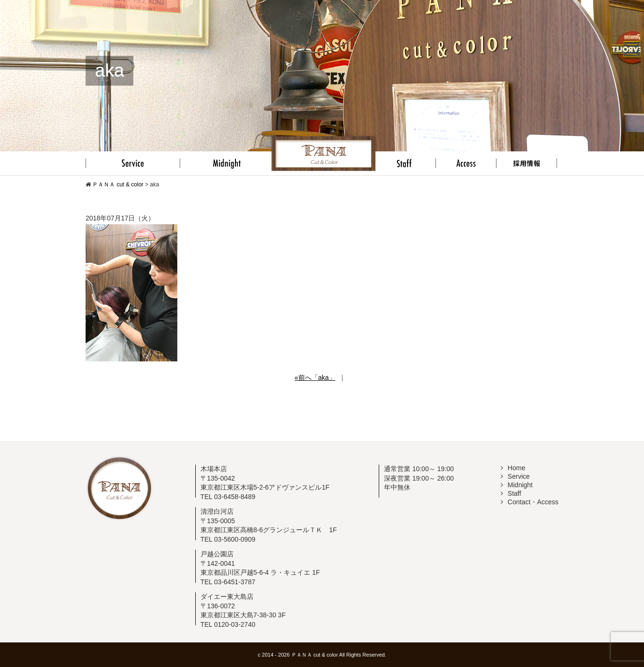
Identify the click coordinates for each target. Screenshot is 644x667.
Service (515, 476)
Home (513, 468)
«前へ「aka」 (315, 377)
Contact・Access (530, 502)
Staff (511, 493)
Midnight (517, 485)
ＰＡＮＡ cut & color (315, 655)
